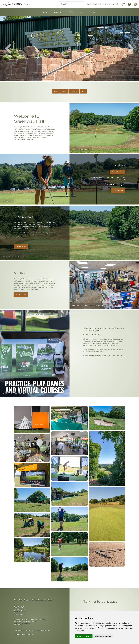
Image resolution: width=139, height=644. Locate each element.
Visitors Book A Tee (94, 4)
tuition (64, 91)
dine (83, 91)
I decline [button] (88, 636)
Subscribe (50, 600)
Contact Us (42, 600)
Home (45, 12)
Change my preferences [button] (103, 636)
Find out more (21, 295)
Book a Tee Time (117, 172)
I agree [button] (79, 636)
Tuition (92, 12)
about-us (74, 91)
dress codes (121, 179)
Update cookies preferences (24, 634)
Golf (81, 12)
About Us (58, 12)
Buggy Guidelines (31, 600)
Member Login (118, 191)
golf (56, 91)
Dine (71, 12)
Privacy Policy (19, 600)
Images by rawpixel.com (22, 623)
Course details (21, 246)
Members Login (112, 4)
